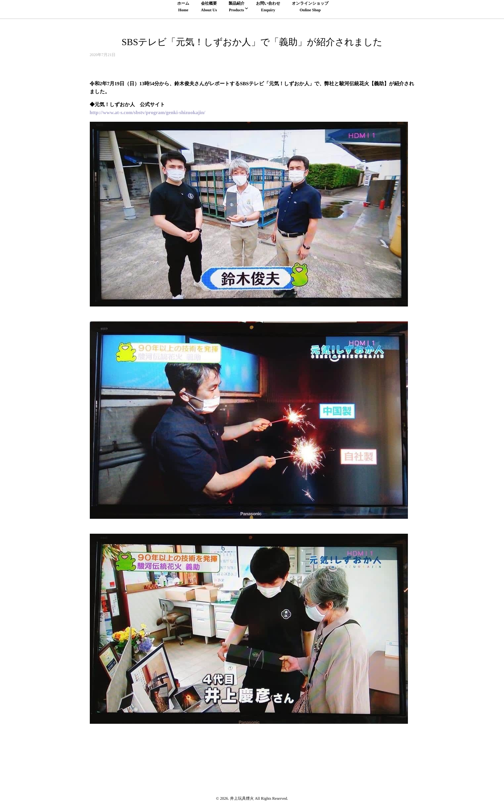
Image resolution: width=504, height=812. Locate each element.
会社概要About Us (209, 6)
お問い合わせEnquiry (268, 6)
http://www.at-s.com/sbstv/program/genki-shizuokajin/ (148, 113)
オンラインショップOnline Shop (310, 6)
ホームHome (183, 6)
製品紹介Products (237, 6)
